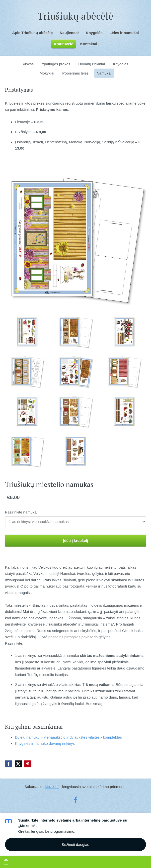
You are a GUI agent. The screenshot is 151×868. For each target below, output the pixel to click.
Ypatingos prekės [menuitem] (56, 64)
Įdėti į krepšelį (75, 540)
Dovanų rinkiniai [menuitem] (92, 64)
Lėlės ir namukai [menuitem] (124, 33)
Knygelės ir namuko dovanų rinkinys (45, 743)
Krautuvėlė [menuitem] (64, 44)
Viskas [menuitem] (28, 64)
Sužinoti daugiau (76, 845)
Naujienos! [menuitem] (69, 33)
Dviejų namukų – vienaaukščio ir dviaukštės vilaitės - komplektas (68, 737)
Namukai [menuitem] (104, 73)
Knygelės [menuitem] (94, 33)
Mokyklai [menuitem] (47, 73)
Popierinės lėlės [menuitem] (75, 73)
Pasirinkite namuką (21, 512)
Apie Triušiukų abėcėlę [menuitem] (33, 33)
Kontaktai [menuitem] (89, 44)
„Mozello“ (51, 787)
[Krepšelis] (6, 862)
